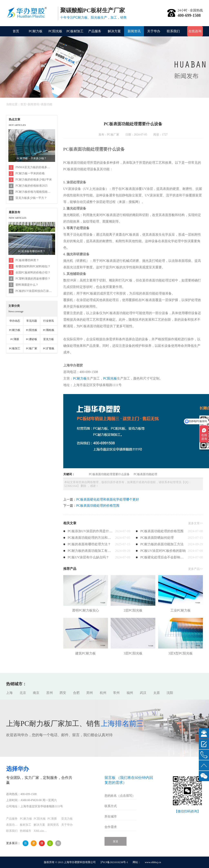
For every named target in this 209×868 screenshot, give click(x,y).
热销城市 (26, 831)
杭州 (103, 693)
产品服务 (95, 31)
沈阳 (170, 693)
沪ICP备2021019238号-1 (114, 862)
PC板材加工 (75, 31)
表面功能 (47, 104)
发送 (116, 841)
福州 (130, 693)
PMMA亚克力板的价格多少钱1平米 (34, 167)
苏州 (50, 693)
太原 (157, 693)
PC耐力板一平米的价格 (30, 173)
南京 (36, 693)
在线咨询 (195, 31)
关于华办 (154, 31)
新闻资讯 (134, 31)
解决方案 (114, 31)
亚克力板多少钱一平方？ (31, 198)
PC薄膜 (15, 339)
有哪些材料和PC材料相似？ (33, 266)
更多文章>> (196, 523)
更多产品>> (196, 569)
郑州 (90, 693)
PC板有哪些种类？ (27, 260)
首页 (16, 31)
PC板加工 (15, 348)
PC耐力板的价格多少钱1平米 (34, 180)
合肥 (76, 693)
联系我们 (173, 31)
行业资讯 (49, 321)
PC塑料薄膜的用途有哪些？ (33, 279)
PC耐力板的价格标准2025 (32, 186)
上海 (9, 693)
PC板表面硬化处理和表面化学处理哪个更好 (108, 499)
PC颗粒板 (49, 330)
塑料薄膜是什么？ (27, 285)
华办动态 (15, 321)
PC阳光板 (55, 31)
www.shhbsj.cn (153, 862)
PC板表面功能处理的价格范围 (98, 506)
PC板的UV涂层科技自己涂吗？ (34, 291)
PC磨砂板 (32, 339)
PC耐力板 (36, 31)
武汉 (143, 693)
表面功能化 (13, 825)
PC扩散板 (49, 348)
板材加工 (26, 825)
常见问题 (32, 321)
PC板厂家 (32, 348)
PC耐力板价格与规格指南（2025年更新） (34, 192)
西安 (63, 693)
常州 (116, 693)
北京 (23, 693)
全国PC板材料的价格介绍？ (33, 273)
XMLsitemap (41, 831)
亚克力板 (49, 339)
